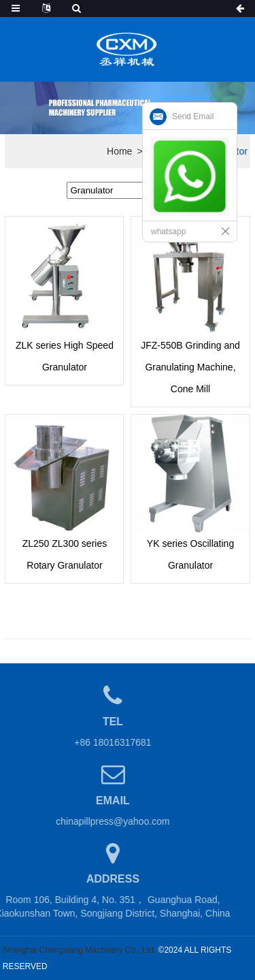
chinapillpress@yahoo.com (105, 821)
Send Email (193, 116)
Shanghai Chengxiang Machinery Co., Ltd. (79, 950)
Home (119, 151)
